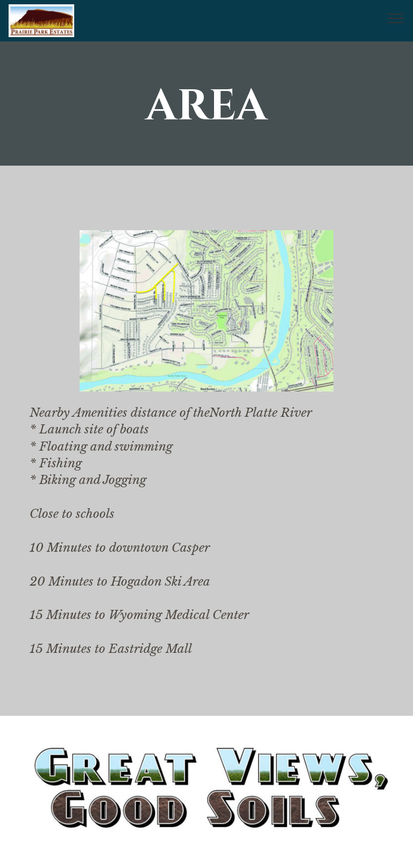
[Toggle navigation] (396, 18)
